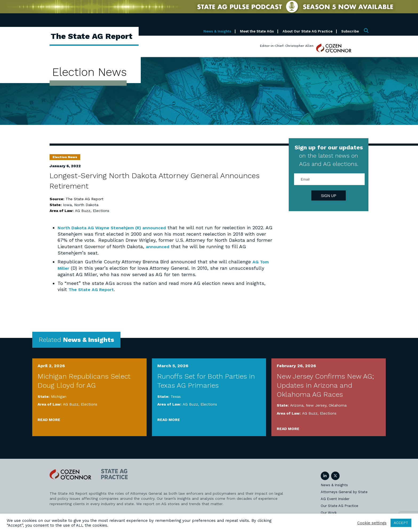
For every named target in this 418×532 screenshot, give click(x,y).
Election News (65, 157)
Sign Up (329, 196)
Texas (176, 396)
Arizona (297, 405)
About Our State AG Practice (308, 31)
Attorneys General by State (344, 491)
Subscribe (350, 31)
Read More (49, 419)
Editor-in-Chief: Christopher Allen (287, 46)
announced (165, 228)
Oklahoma (338, 405)
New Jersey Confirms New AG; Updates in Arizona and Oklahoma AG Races (325, 385)
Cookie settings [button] (372, 523)
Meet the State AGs (257, 31)
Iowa (67, 205)
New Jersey (316, 405)
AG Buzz (83, 211)
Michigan (59, 396)
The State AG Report (93, 289)
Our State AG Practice (339, 505)
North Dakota (86, 205)
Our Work (329, 512)
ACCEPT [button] (401, 523)
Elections (101, 211)
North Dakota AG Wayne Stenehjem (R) (105, 228)
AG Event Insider (335, 498)
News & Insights (217, 31)
